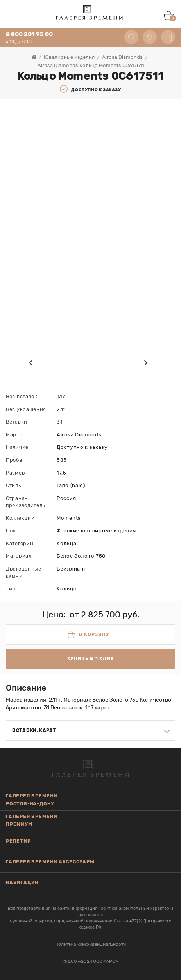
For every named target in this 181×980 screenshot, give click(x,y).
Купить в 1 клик (91, 659)
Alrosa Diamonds (122, 57)
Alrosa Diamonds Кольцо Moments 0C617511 (91, 65)
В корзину (88, 634)
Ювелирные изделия (69, 57)
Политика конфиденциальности (91, 944)
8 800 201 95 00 (29, 34)
